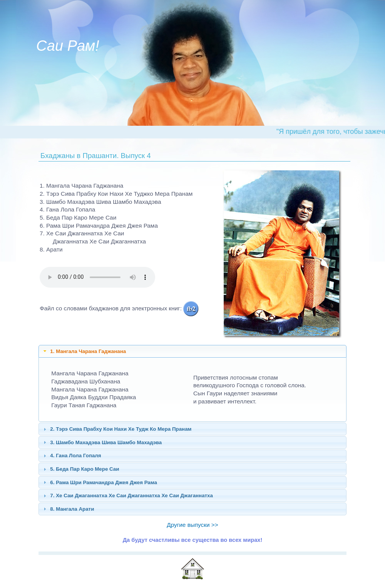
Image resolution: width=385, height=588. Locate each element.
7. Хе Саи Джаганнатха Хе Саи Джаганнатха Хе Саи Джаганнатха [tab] (127, 496)
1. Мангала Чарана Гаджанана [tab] (84, 351)
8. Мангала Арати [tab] (68, 509)
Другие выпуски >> (192, 525)
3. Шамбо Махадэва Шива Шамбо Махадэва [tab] (102, 442)
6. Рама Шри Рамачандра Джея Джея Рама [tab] (99, 482)
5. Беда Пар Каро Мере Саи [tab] (80, 469)
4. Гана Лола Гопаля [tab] (71, 456)
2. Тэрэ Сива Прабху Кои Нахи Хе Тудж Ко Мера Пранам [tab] (117, 429)
